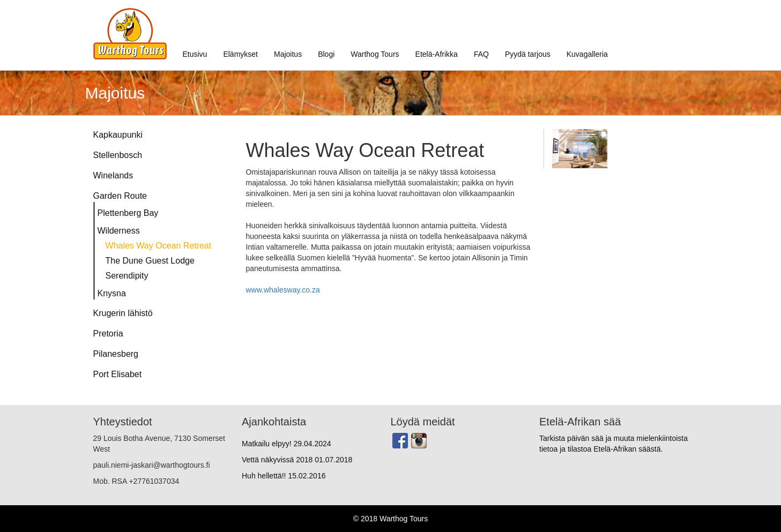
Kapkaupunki (118, 135)
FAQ (481, 54)
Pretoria (108, 334)
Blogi (326, 54)
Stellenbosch (118, 155)
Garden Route (120, 196)
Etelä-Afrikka (437, 54)
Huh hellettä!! (284, 476)
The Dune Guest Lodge (150, 261)
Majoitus (288, 54)
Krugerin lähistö (123, 313)
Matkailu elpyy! (287, 444)
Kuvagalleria (587, 54)
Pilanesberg (116, 354)
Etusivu (195, 54)
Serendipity (127, 276)
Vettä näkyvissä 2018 (297, 460)
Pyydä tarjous (528, 54)
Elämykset (240, 54)
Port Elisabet (118, 374)
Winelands (113, 175)
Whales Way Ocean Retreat (159, 246)
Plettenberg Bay (128, 213)
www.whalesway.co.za (283, 290)
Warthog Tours (375, 54)
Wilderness (119, 231)
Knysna (112, 293)
